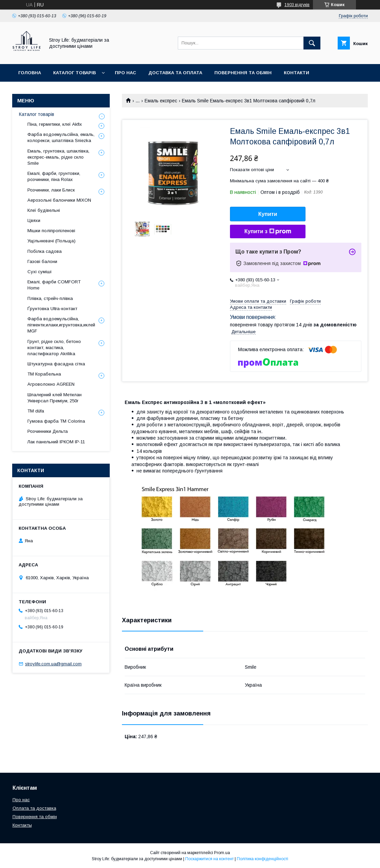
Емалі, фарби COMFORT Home (54, 285)
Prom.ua (222, 853)
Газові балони (42, 261)
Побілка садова (45, 251)
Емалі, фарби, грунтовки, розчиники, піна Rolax (54, 176)
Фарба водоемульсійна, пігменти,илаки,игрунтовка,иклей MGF (61, 325)
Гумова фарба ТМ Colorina (56, 421)
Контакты (22, 825)
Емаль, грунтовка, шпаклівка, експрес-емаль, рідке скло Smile (58, 157)
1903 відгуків (297, 5)
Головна (30, 73)
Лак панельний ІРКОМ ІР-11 (56, 442)
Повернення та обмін (243, 73)
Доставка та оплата (175, 73)
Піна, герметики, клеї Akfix (55, 124)
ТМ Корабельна (44, 374)
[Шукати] (312, 43)
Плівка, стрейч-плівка (50, 298)
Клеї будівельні (44, 210)
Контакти (297, 73)
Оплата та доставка (34, 808)
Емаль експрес (161, 101)
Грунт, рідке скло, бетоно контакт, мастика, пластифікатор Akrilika (54, 348)
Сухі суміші (39, 272)
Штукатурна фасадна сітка (56, 364)
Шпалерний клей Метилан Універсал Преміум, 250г (55, 398)
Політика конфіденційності (262, 859)
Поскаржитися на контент (209, 859)
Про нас (125, 73)
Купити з (268, 231)
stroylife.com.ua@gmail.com (53, 664)
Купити (268, 214)
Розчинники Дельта (48, 431)
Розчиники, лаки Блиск (51, 190)
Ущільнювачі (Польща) (51, 241)
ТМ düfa (36, 411)
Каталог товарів (75, 73)
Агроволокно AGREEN (51, 384)
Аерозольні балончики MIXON (59, 200)
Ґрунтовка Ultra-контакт (52, 309)
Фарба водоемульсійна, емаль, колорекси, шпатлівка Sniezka (61, 137)
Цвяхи (34, 220)
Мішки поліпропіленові (51, 231)
